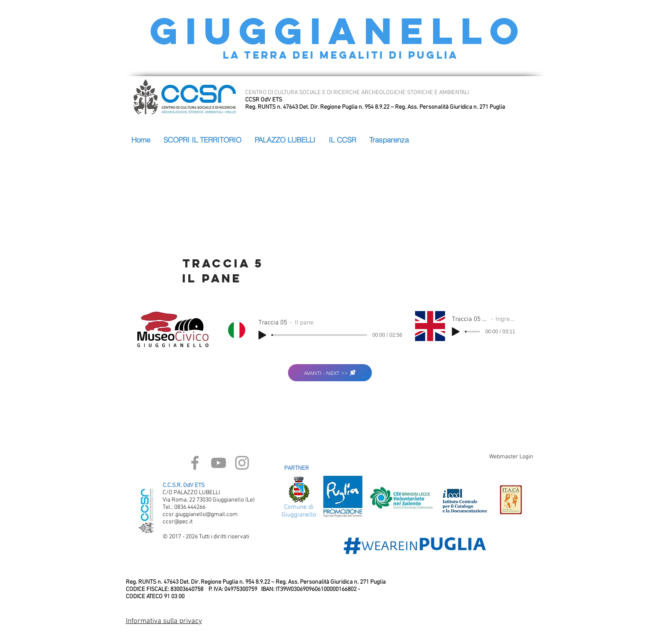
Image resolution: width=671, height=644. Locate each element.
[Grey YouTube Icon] (218, 463)
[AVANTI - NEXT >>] (330, 373)
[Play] (262, 335)
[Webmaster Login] (511, 457)
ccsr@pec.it (178, 522)
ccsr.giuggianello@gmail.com (200, 515)
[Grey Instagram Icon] (242, 463)
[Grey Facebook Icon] (195, 463)
